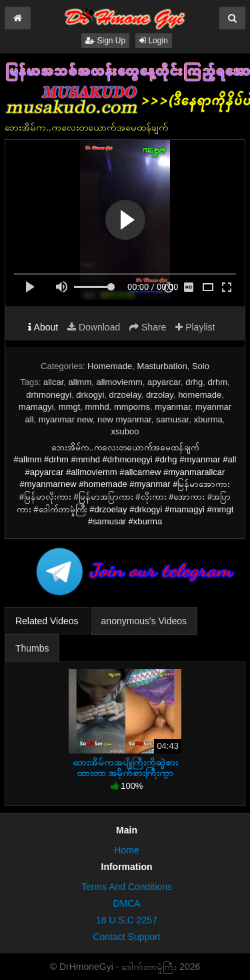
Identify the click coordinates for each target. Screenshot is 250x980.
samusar (172, 419)
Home (126, 850)
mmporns (132, 407)
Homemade (110, 366)
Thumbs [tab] (32, 648)
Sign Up (105, 41)
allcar (53, 382)
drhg (194, 382)
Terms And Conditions (127, 887)
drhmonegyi (49, 395)
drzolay (160, 395)
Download (94, 327)
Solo (201, 366)
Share (148, 327)
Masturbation (162, 366)
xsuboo (125, 431)
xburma (208, 419)
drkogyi (90, 395)
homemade (200, 395)
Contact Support (126, 937)
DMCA (126, 903)
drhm (217, 382)
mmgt (70, 407)
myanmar (172, 407)
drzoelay (125, 395)
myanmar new (66, 419)
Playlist (195, 327)
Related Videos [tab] (47, 621)
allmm (80, 382)
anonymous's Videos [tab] (144, 621)
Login (154, 41)
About (43, 327)
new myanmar (124, 419)
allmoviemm (119, 382)
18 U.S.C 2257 (127, 920)
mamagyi (36, 407)
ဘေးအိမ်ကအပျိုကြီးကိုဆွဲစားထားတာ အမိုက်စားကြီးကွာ (125, 767)
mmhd (97, 407)
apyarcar (164, 382)
